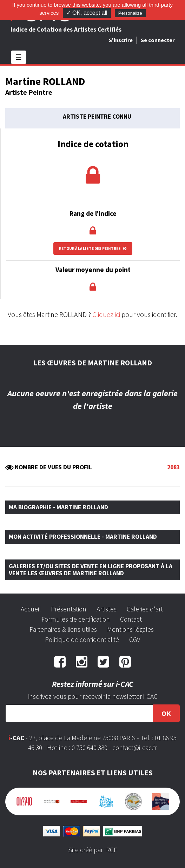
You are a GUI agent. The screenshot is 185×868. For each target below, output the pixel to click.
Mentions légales (130, 629)
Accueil (31, 609)
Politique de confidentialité (82, 640)
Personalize (130, 13)
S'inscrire (121, 40)
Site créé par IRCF (93, 850)
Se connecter (158, 40)
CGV (135, 640)
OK (166, 713)
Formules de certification (76, 619)
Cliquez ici (106, 314)
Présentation (69, 609)
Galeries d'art (145, 609)
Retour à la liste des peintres (93, 249)
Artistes (107, 609)
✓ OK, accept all (87, 13)
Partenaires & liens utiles (63, 629)
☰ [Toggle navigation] (19, 57)
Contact (131, 619)
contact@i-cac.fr (135, 748)
